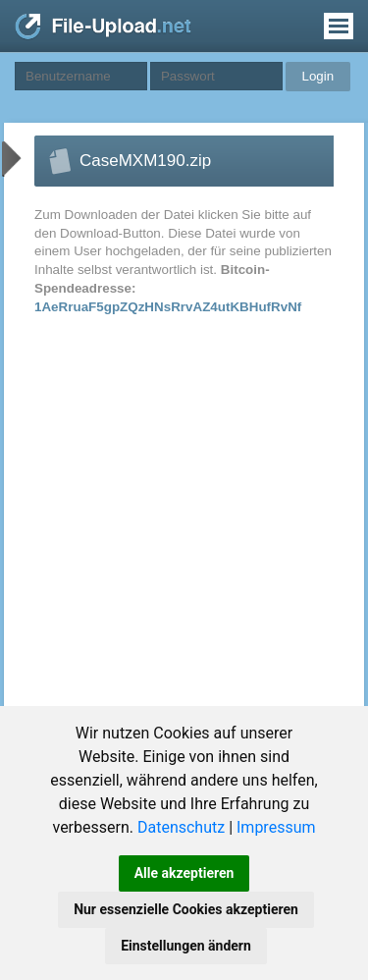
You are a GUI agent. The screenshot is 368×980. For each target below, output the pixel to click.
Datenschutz (181, 827)
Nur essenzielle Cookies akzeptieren (186, 909)
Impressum (276, 827)
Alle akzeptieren (184, 873)
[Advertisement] (166, 520)
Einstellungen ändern (186, 946)
